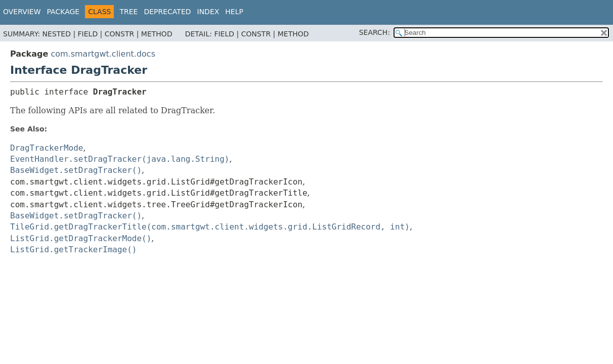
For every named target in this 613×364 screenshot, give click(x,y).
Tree (128, 12)
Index (208, 12)
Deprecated (167, 12)
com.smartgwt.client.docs (103, 54)
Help (234, 12)
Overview (22, 12)
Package (63, 12)
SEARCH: (375, 32)
